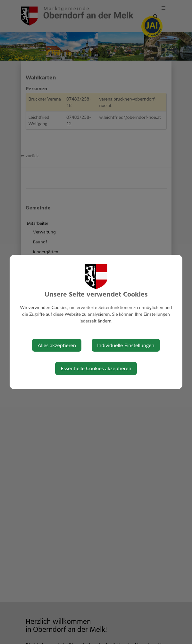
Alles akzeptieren (57, 345)
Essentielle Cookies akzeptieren (96, 368)
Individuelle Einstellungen (126, 345)
